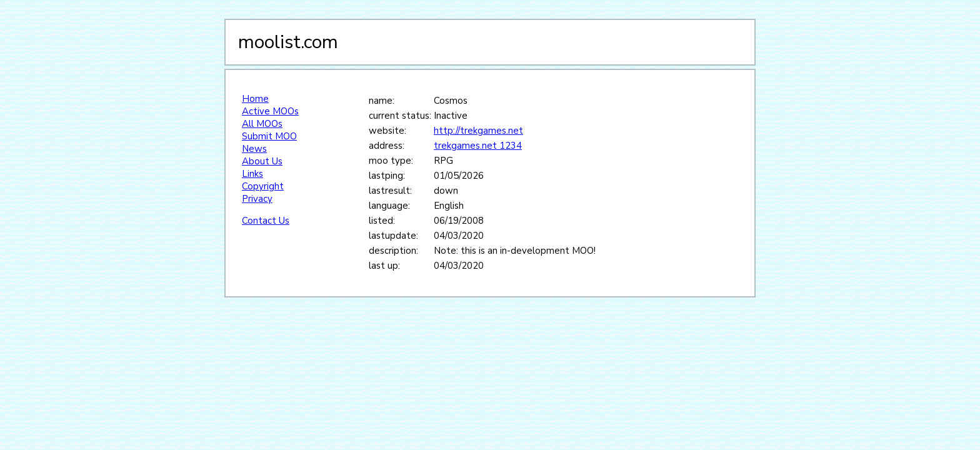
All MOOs (262, 124)
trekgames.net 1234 (478, 146)
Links (252, 174)
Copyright (263, 186)
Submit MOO (269, 136)
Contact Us (266, 221)
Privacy (257, 199)
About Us (262, 161)
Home (255, 99)
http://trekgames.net (478, 131)
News (254, 149)
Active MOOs (270, 111)
